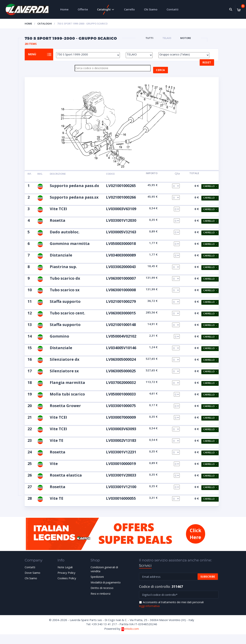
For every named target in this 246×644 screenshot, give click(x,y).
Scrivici (145, 570)
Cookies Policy (67, 583)
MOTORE (186, 38)
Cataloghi (104, 9)
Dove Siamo (32, 577)
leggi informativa (149, 611)
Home (64, 9)
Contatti (172, 9)
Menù (35, 57)
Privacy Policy (66, 577)
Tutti (149, 38)
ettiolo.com (130, 633)
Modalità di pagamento (106, 587)
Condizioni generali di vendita (104, 574)
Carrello (129, 9)
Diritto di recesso (102, 592)
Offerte (83, 9)
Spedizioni (97, 581)
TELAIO (167, 38)
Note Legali (65, 572)
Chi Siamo (151, 9)
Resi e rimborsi (100, 598)
